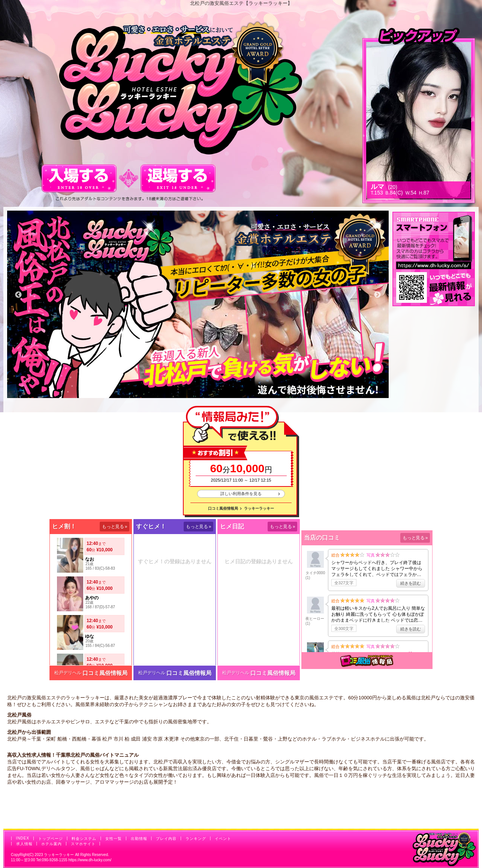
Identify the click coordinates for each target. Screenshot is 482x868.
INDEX (23, 838)
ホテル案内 (52, 844)
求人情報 (24, 844)
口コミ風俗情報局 (223, 508)
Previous (18, 295)
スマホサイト (83, 844)
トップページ (51, 839)
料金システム (84, 839)
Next (377, 295)
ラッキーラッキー (259, 508)
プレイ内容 (166, 839)
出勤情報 (139, 839)
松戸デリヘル (68, 673)
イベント (223, 839)
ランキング (196, 839)
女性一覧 (114, 839)
